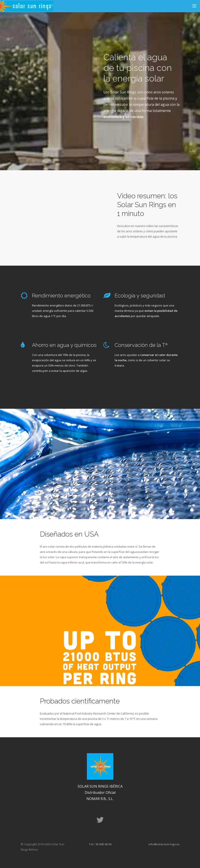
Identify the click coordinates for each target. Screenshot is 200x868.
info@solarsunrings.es (164, 844)
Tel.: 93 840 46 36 (100, 844)
